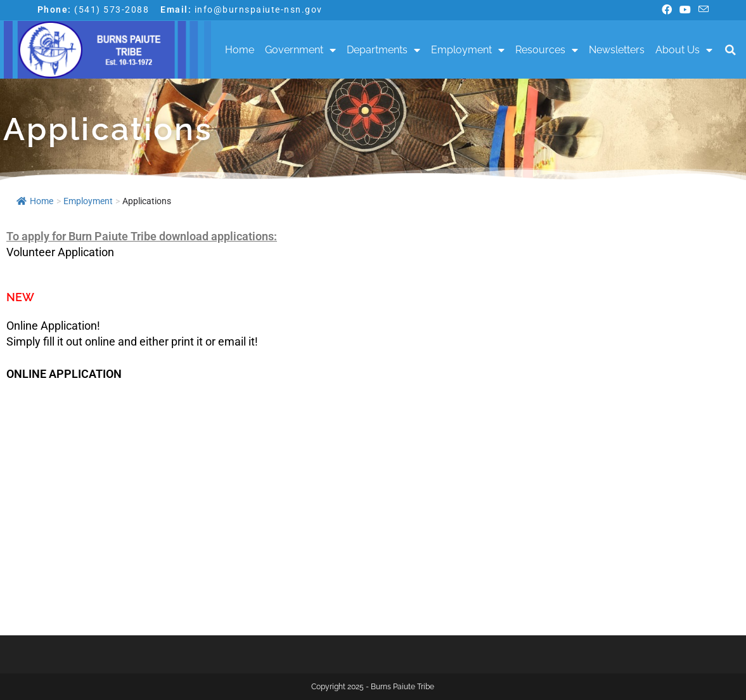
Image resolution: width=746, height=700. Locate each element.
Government (300, 50)
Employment (468, 50)
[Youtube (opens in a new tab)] (685, 10)
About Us (684, 50)
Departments (383, 50)
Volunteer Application (60, 252)
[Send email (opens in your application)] (702, 10)
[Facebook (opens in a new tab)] (667, 10)
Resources (547, 50)
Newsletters (617, 50)
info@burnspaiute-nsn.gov (259, 10)
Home (240, 50)
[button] (730, 50)
